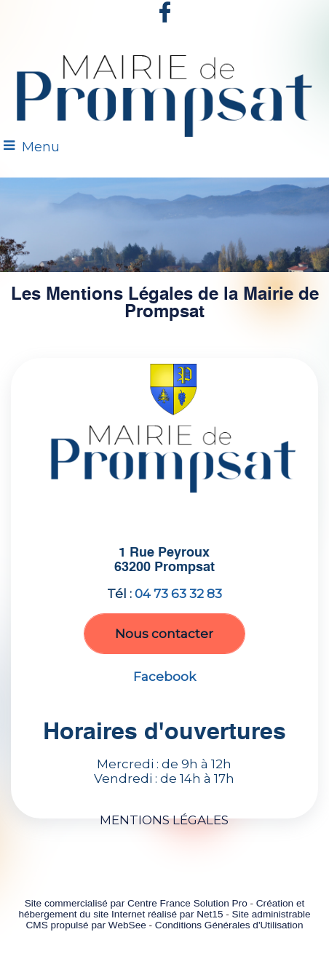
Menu (41, 147)
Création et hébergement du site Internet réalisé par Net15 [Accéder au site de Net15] (161, 909)
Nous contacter (164, 634)
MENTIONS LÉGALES (164, 820)
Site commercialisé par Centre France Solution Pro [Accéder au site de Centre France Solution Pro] (136, 903)
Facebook (164, 677)
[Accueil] (164, 92)
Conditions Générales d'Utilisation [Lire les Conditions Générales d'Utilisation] (229, 925)
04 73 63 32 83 (178, 594)
